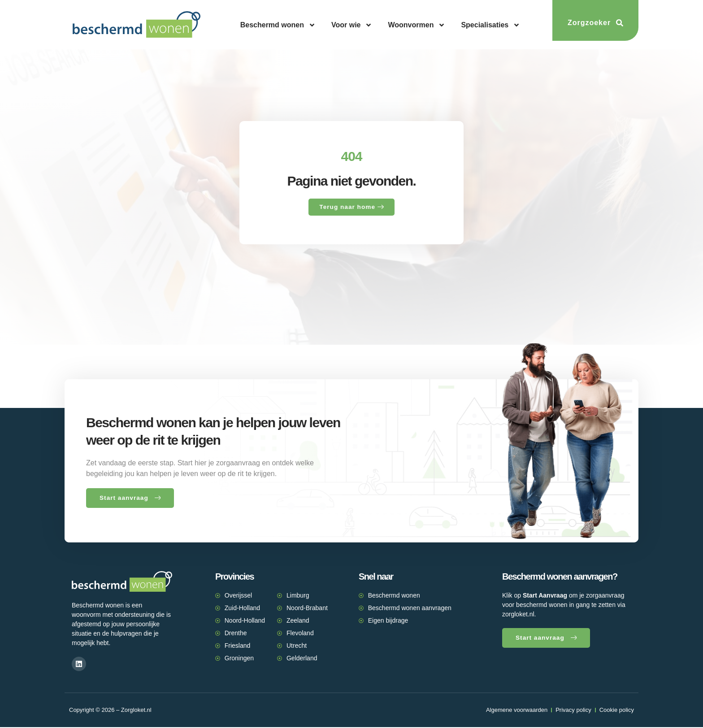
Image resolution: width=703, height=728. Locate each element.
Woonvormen (417, 25)
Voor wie (352, 25)
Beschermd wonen (278, 25)
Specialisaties (490, 25)
